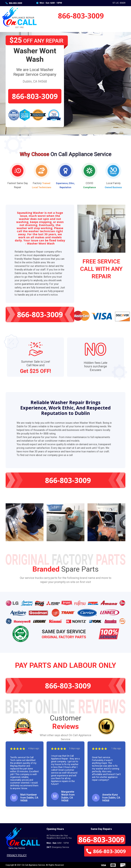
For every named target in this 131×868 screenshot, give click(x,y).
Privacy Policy (17, 855)
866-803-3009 (14, 3)
